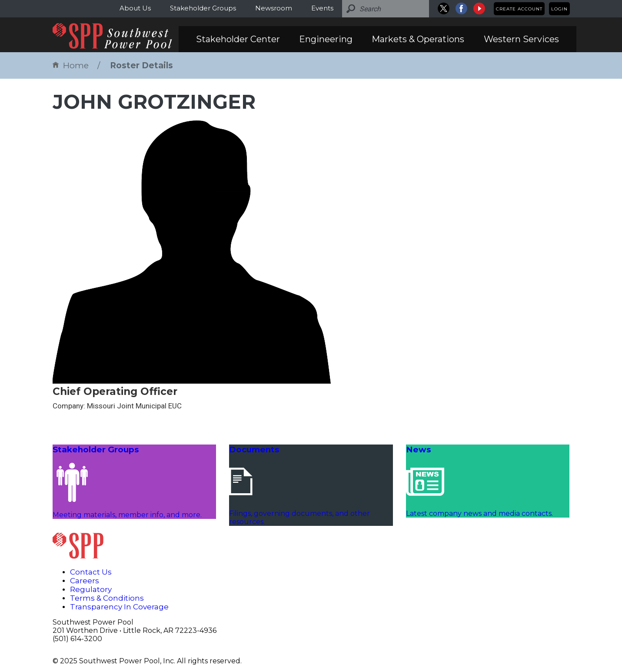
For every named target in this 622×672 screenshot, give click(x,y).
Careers (85, 581)
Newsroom (274, 8)
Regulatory (91, 589)
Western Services (521, 39)
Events (322, 8)
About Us (135, 8)
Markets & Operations (418, 39)
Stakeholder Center (238, 39)
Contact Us (91, 572)
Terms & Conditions (107, 598)
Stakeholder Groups (203, 8)
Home (71, 65)
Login (559, 9)
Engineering (326, 39)
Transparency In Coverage (119, 607)
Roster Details (141, 65)
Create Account (519, 9)
